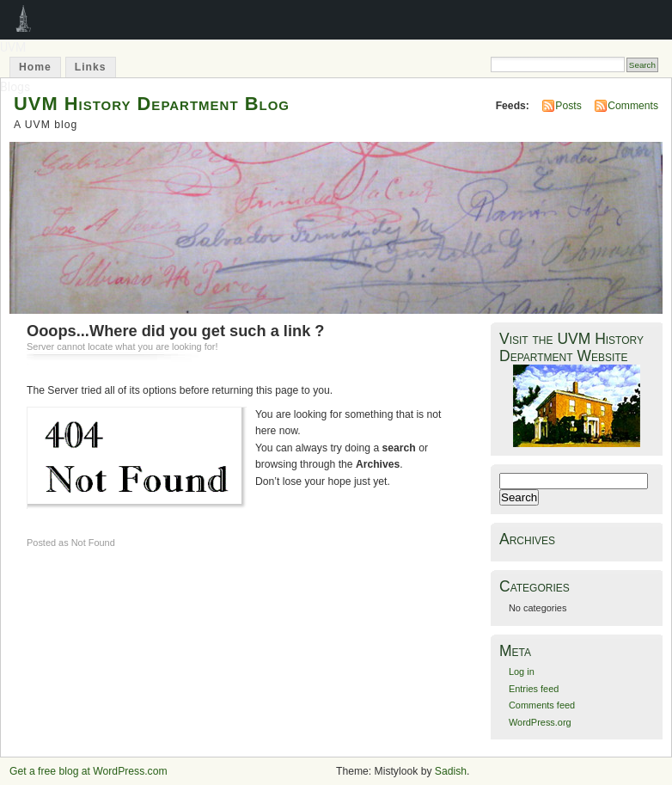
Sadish (451, 771)
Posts (568, 106)
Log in (522, 672)
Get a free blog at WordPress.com (89, 771)
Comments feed (542, 705)
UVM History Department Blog (152, 104)
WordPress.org (540, 722)
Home (35, 67)
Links (91, 67)
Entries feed (534, 689)
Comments (633, 106)
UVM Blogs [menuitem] (24, 20)
